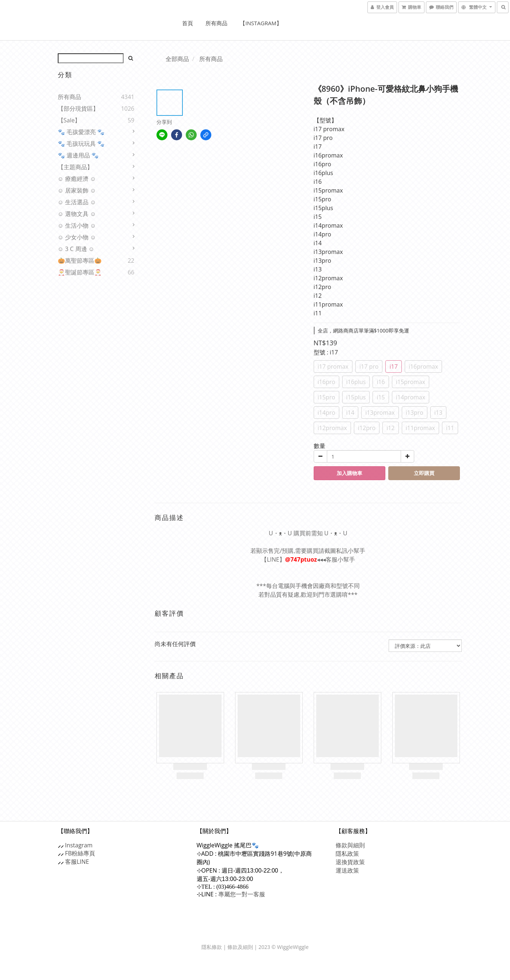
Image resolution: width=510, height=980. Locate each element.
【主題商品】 (75, 167)
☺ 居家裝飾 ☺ (77, 190)
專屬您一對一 (242, 894)
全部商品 (177, 59)
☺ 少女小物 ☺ (77, 237)
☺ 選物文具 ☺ (77, 214)
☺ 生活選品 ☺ (77, 202)
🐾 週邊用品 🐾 (78, 155)
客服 (71, 862)
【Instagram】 (261, 23)
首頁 (188, 23)
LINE (83, 862)
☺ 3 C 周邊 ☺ (76, 249)
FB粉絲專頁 (80, 853)
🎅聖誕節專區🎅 (80, 272)
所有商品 (216, 23)
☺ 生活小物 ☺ (77, 225)
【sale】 (69, 120)
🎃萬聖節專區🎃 (80, 261)
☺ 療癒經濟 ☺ (77, 179)
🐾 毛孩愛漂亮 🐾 (81, 132)
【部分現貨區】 (78, 109)
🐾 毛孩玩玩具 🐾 (81, 144)
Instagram (79, 845)
